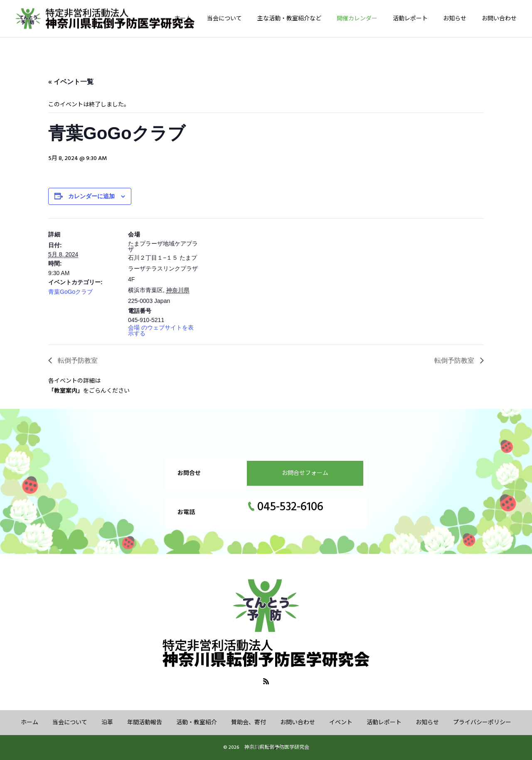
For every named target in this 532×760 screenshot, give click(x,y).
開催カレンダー (357, 19)
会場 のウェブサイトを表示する (161, 330)
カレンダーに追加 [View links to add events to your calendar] (91, 196)
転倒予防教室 (77, 360)
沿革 (107, 723)
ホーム (183, 19)
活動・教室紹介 (197, 723)
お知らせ (455, 19)
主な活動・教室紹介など (289, 19)
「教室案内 (63, 391)
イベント (341, 723)
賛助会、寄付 (249, 723)
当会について (224, 19)
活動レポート (410, 19)
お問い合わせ (499, 19)
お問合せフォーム (305, 473)
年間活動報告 (145, 723)
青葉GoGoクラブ (70, 292)
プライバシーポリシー (482, 723)
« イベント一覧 (71, 82)
